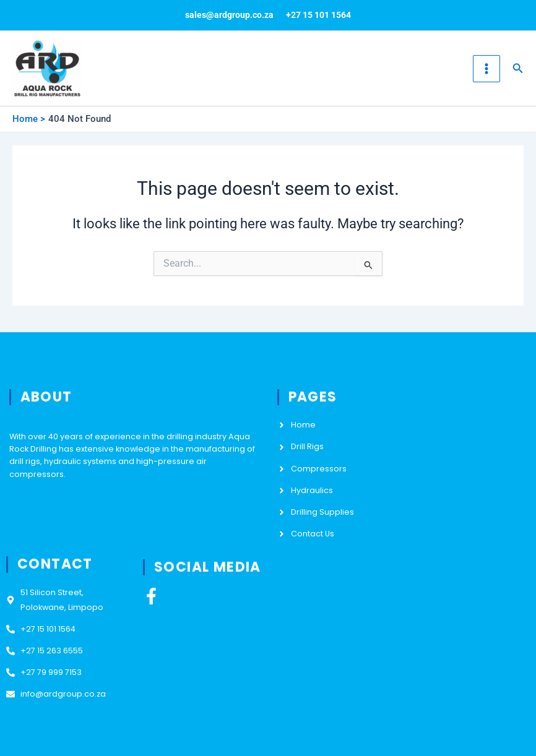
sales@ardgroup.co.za (229, 15)
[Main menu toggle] (486, 69)
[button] (518, 68)
